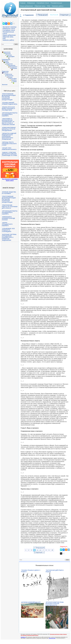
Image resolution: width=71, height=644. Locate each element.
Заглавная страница (10, 27)
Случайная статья (9, 30)
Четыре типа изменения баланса (9, 149)
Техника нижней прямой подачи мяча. (10, 103)
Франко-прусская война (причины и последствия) (8, 109)
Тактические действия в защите (54, 571)
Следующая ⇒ (65, 15)
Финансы (14, 80)
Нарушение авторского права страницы (58, 634)
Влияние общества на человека (9, 193)
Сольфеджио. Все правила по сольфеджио (8, 230)
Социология (9, 74)
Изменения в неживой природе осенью (8, 218)
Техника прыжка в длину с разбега (31, 571)
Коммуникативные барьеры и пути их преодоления (9, 129)
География (11, 57)
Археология (7, 52)
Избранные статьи (9, 29)
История (6, 61)
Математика (12, 65)
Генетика (9, 55)
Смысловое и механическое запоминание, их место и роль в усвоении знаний (8, 122)
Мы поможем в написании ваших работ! (10, 180)
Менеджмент (13, 67)
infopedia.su (23, 637)
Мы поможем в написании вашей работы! (30, 635)
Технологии (10, 76)
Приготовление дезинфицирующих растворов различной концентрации (9, 97)
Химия (15, 82)
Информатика (6, 60)
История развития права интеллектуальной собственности (55, 604)
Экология (5, 85)
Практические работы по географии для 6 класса (10, 207)
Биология (8, 54)
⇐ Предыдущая (42, 15)
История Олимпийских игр (31, 602)
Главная (23, 3)
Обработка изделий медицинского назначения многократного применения (9, 136)
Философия (13, 79)
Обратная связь (8, 37)
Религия (6, 73)
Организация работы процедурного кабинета (10, 114)
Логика (7, 62)
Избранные (31, 3)
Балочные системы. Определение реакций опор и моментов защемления (9, 237)
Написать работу (8, 40)
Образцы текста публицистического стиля (9, 144)
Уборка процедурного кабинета (7, 224)
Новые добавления (9, 35)
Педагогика (5, 71)
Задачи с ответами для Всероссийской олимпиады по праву (10, 154)
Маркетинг (10, 64)
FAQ (4, 38)
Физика (10, 77)
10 (52, 550)
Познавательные (56, 3)
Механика (14, 68)
